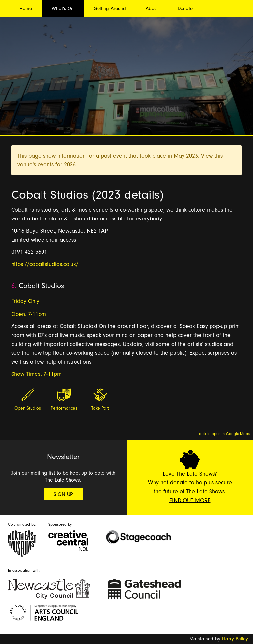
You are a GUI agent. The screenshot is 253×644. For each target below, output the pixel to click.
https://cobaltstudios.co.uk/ (45, 264)
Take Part (100, 408)
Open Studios (28, 408)
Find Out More (190, 500)
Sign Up (63, 494)
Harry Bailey (235, 639)
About (152, 8)
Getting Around (110, 8)
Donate (185, 8)
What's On (63, 8)
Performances (64, 408)
